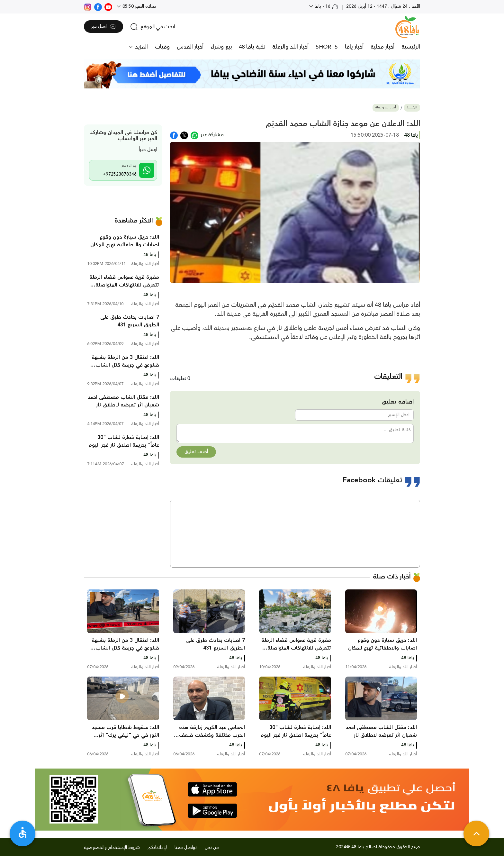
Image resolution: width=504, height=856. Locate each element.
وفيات (162, 47)
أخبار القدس (190, 47)
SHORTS (327, 47)
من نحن (212, 848)
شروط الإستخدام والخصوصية (112, 848)
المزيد (141, 47)
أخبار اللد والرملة (290, 47)
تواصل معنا (186, 848)
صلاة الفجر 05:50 (139, 6)
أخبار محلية (382, 47)
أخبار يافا (354, 47)
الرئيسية (411, 47)
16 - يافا (326, 6)
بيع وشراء (221, 47)
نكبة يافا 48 (252, 47)
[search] (153, 27)
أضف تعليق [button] (196, 452)
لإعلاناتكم (157, 848)
